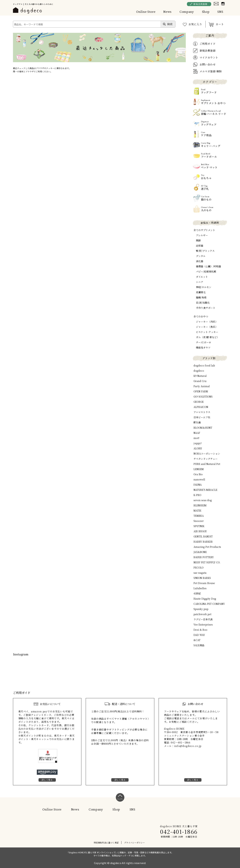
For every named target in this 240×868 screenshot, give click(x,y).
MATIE (197, 511)
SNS (220, 12)
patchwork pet (202, 614)
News (167, 12)
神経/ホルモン (204, 287)
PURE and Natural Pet (207, 464)
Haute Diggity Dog (205, 599)
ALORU (198, 448)
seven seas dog (203, 500)
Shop (206, 12)
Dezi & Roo (200, 630)
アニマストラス (202, 412)
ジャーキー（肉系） (207, 322)
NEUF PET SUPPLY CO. (207, 562)
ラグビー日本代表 (203, 619)
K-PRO (197, 495)
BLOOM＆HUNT (203, 428)
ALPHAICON (201, 407)
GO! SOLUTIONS (203, 397)
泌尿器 (200, 246)
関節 (198, 240)
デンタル (201, 256)
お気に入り (195, 24)
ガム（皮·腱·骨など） (208, 337)
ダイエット (202, 277)
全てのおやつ (201, 316)
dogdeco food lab (204, 365)
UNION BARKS (202, 578)
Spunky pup (201, 609)
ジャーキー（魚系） (207, 327)
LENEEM (199, 469)
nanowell (199, 479)
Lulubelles (200, 588)
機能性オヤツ (203, 347)
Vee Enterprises (203, 624)
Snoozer (199, 521)
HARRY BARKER (203, 542)
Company (187, 12)
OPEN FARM (201, 391)
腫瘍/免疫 (201, 297)
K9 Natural (200, 376)
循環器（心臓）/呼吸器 (208, 266)
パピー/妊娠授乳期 (206, 271)
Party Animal (202, 386)
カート (220, 24)
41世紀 (197, 593)
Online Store (146, 12)
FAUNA (198, 485)
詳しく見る (47, 780)
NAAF (197, 433)
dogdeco (199, 371)
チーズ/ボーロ (204, 342)
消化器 (200, 261)
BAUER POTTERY (204, 557)
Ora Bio (198, 474)
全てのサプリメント (204, 230)
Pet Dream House (204, 583)
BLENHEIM (200, 505)
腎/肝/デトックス (205, 251)
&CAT (197, 640)
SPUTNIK (199, 526)
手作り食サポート (206, 308)
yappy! (197, 443)
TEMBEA (199, 516)
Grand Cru (200, 381)
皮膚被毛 (201, 292)
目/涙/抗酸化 (203, 303)
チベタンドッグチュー (206, 459)
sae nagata (200, 573)
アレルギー (202, 235)
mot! (196, 438)
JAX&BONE (200, 552)
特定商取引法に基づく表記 (106, 843)
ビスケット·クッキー (207, 332)
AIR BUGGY (200, 531)
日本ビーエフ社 (202, 417)
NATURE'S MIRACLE (205, 490)
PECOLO (199, 567)
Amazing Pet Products (207, 547)
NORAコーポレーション (207, 454)
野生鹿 (197, 422)
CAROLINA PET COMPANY (209, 604)
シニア (200, 282)
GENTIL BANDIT (203, 536)
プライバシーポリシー (134, 843)
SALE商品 (199, 645)
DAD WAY (199, 635)
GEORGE (199, 402)
